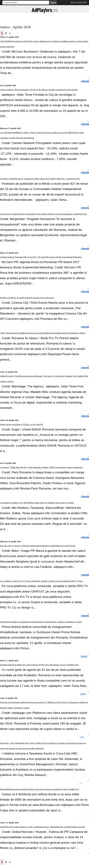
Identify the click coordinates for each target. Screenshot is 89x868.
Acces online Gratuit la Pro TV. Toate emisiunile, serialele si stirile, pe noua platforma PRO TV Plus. (41, 581)
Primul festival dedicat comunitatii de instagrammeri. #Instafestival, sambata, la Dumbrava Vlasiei (41, 622)
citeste (85, 694)
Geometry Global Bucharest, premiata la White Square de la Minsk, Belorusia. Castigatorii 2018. (40, 179)
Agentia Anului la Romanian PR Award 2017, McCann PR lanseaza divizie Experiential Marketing (41, 257)
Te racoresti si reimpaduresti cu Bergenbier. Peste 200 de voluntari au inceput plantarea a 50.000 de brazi (43, 214)
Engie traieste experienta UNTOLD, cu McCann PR (21, 424)
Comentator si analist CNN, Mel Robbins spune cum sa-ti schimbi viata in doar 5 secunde (37, 503)
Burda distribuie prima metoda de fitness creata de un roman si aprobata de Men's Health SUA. (40, 789)
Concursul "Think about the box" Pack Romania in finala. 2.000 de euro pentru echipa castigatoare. (41, 467)
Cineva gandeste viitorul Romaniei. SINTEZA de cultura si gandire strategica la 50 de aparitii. (39, 90)
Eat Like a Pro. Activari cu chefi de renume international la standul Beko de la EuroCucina (38, 546)
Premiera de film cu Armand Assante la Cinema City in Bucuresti (27, 298)
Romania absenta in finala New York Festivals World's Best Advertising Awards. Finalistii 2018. (39, 665)
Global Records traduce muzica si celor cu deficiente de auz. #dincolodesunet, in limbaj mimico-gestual (42, 827)
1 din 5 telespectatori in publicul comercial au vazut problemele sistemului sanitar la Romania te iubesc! (43, 333)
